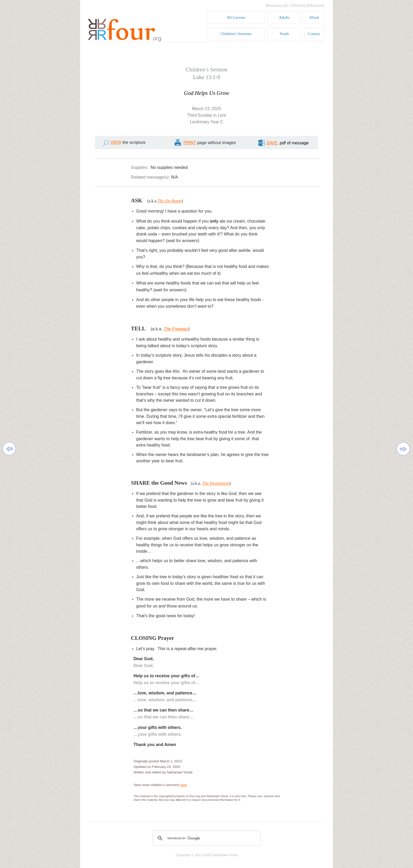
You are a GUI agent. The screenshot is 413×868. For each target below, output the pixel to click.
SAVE (272, 143)
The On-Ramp (169, 201)
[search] (206, 838)
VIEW (116, 142)
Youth (284, 34)
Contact (314, 34)
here (184, 785)
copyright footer (207, 852)
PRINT (190, 143)
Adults (284, 17)
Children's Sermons (236, 34)
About (314, 17)
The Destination (216, 483)
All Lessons (236, 17)
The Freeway (176, 329)
